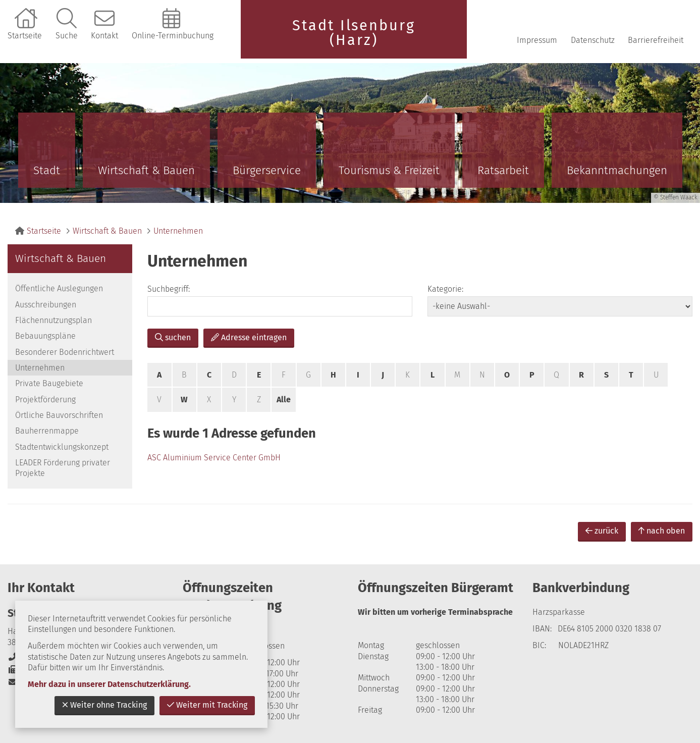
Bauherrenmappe (47, 431)
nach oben (662, 531)
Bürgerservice (267, 170)
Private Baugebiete (49, 383)
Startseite (25, 36)
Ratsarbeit (503, 170)
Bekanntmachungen (617, 170)
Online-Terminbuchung (173, 36)
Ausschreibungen (46, 305)
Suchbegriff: (169, 289)
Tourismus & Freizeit (389, 170)
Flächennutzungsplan (53, 320)
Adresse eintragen (249, 337)
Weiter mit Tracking (207, 705)
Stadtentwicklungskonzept (62, 447)
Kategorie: (445, 289)
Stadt (47, 170)
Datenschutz (593, 40)
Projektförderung (45, 400)
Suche (67, 36)
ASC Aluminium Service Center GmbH (214, 458)
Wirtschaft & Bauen (146, 170)
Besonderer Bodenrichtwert (65, 352)
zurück (602, 531)
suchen (173, 337)
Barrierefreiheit (656, 40)
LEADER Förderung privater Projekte (63, 468)
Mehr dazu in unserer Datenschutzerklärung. (109, 684)
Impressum (537, 40)
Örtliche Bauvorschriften (59, 415)
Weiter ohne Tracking (104, 705)
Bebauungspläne (45, 336)
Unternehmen (178, 231)
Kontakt (104, 36)
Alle (284, 400)
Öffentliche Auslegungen (59, 288)
